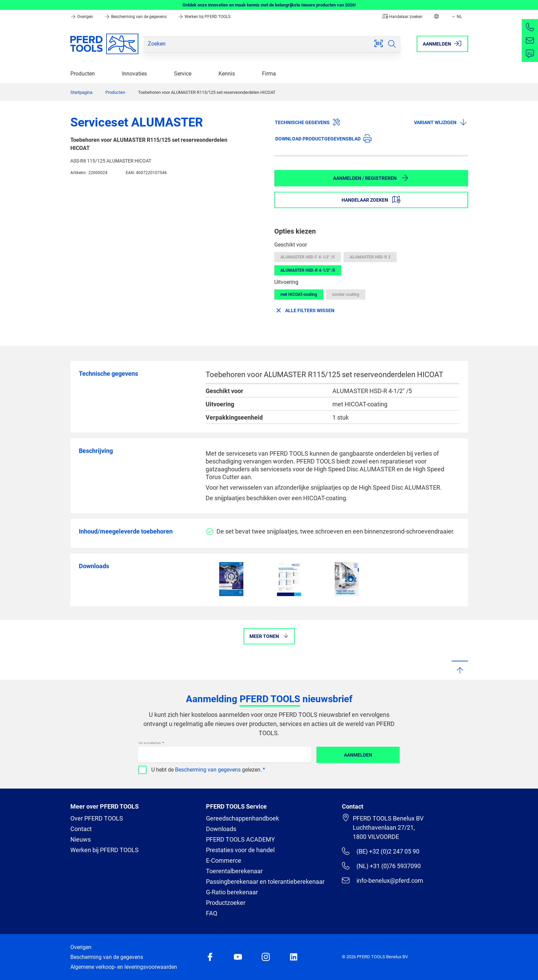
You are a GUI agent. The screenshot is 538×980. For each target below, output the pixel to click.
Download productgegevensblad (323, 138)
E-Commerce (224, 860)
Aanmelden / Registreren (371, 178)
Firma (269, 74)
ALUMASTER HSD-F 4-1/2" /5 (308, 257)
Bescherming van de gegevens (136, 17)
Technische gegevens (308, 122)
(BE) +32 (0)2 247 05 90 (380, 851)
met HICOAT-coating (299, 294)
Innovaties (134, 74)
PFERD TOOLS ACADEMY (240, 839)
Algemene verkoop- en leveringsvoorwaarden (124, 967)
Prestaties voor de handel (240, 850)
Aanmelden (358, 755)
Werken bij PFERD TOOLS (204, 17)
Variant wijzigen (441, 122)
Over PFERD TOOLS (97, 818)
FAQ (212, 913)
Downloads (221, 829)
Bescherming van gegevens (208, 770)
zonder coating (346, 294)
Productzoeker (226, 903)
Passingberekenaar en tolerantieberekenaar (265, 882)
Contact (81, 829)
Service (183, 74)
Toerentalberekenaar (234, 871)
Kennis (227, 74)
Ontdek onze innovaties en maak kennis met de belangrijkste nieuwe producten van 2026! (269, 5)
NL (456, 17)
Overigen (82, 17)
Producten (83, 74)
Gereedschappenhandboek (242, 818)
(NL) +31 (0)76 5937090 (381, 866)
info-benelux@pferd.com (382, 880)
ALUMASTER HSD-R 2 (370, 257)
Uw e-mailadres (150, 743)
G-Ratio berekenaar (232, 892)
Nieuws (81, 839)
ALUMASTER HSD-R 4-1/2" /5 (308, 270)
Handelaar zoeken (403, 17)
